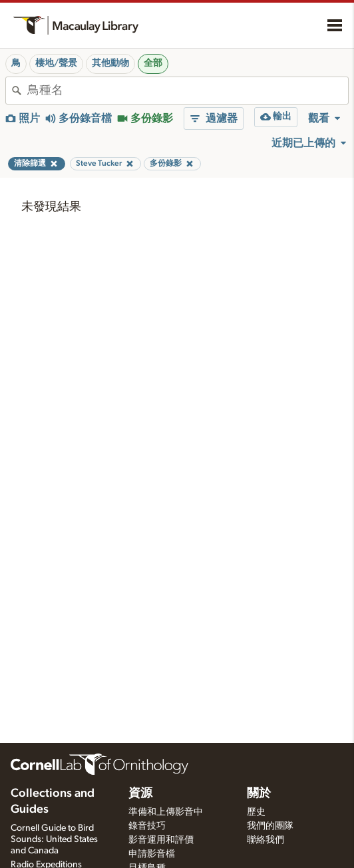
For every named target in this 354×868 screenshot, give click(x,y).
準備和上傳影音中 (166, 812)
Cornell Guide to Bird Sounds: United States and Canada (54, 839)
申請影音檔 (152, 854)
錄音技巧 (147, 826)
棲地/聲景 (56, 63)
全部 (153, 63)
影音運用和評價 (161, 840)
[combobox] (188, 91)
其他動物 (110, 63)
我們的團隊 (270, 826)
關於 (259, 793)
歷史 (256, 812)
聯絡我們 (265, 840)
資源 (140, 793)
